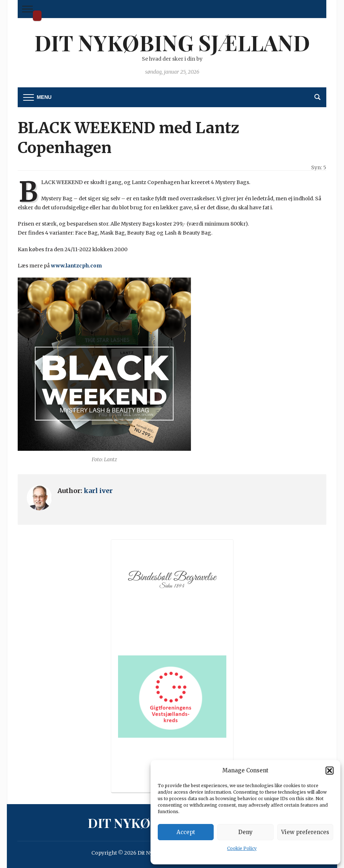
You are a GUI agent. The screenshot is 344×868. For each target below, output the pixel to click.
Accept (186, 832)
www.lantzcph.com (76, 266)
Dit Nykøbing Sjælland (37, 16)
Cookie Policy (242, 848)
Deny (245, 832)
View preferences (305, 832)
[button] (330, 771)
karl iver (98, 491)
